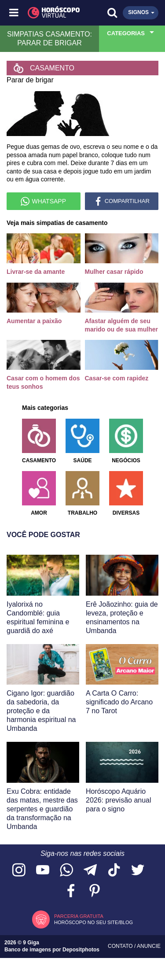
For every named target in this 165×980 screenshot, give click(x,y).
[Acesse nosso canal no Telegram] (90, 871)
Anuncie (149, 946)
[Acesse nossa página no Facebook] (71, 891)
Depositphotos (81, 950)
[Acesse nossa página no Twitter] (138, 871)
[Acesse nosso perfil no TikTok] (114, 871)
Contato (121, 946)
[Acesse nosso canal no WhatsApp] (66, 871)
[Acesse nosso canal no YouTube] (43, 871)
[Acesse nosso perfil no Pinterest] (95, 891)
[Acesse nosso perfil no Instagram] (19, 871)
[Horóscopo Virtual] (49, 13)
